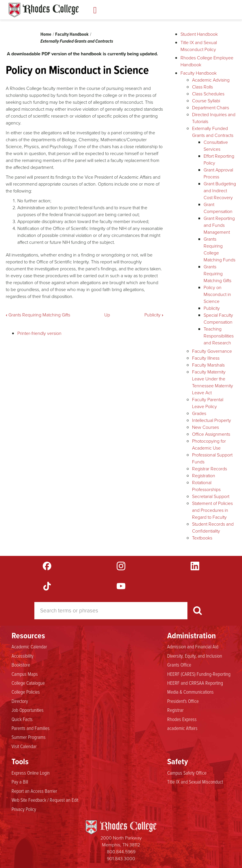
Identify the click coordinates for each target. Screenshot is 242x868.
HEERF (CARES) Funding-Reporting (199, 674)
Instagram (121, 566)
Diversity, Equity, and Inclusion (195, 656)
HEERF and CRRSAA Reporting (195, 683)
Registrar (175, 710)
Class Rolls (202, 87)
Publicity (154, 315)
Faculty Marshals (208, 365)
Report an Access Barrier (34, 791)
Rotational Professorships (206, 486)
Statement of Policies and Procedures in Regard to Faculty (212, 510)
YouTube (121, 586)
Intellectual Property (212, 420)
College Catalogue (28, 683)
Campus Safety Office (187, 773)
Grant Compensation (218, 208)
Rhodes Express (182, 719)
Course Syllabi (206, 101)
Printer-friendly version (39, 333)
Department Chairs (211, 108)
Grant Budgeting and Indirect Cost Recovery (220, 191)
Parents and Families (31, 728)
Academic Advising (211, 80)
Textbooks (202, 538)
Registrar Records (210, 469)
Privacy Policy (24, 809)
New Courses (205, 427)
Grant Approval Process (218, 173)
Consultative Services (216, 146)
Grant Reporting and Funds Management (219, 225)
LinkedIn (195, 566)
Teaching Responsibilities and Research (219, 336)
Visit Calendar (24, 746)
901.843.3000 (121, 859)
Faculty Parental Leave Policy (208, 403)
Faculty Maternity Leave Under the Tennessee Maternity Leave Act (213, 382)
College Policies (26, 692)
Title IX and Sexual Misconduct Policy (199, 46)
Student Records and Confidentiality (213, 528)
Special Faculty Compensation (218, 319)
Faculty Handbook (72, 34)
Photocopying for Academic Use (209, 445)
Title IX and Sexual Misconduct (195, 782)
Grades (199, 413)
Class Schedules (208, 94)
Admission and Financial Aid (193, 647)
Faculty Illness (206, 358)
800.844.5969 (121, 852)
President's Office (183, 701)
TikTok (47, 586)
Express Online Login (31, 773)
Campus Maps (25, 674)
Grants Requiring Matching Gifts (38, 315)
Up (107, 315)
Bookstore (21, 665)
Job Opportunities (28, 710)
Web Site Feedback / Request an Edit (45, 800)
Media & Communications (190, 692)
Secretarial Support (211, 496)
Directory (20, 701)
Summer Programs (29, 737)
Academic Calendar (29, 647)
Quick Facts (22, 719)
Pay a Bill (20, 782)
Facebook (47, 566)
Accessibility (23, 656)
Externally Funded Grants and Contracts (77, 41)
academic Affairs (182, 728)
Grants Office (179, 665)
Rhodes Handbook (44, 10)
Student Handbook (199, 34)
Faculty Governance (212, 351)
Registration (204, 476)
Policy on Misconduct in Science (217, 294)
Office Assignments (211, 434)
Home (46, 34)
